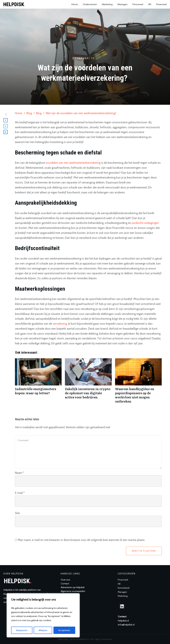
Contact (65, 584)
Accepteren (64, 630)
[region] (43, 615)
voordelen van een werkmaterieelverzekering (73, 163)
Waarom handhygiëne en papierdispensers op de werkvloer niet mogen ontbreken (138, 383)
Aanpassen (22, 630)
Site (17, 513)
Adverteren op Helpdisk (73, 587)
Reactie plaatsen (144, 551)
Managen (122, 592)
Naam (19, 473)
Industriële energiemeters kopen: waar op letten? (38, 383)
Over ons (65, 580)
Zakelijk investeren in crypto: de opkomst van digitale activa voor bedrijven (88, 383)
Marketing (123, 596)
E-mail (20, 493)
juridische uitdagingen (145, 223)
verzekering (60, 324)
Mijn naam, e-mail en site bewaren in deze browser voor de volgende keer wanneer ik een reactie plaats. (81, 540)
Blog (80, 92)
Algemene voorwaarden (73, 591)
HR (119, 584)
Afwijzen (43, 630)
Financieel (123, 580)
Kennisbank (124, 588)
